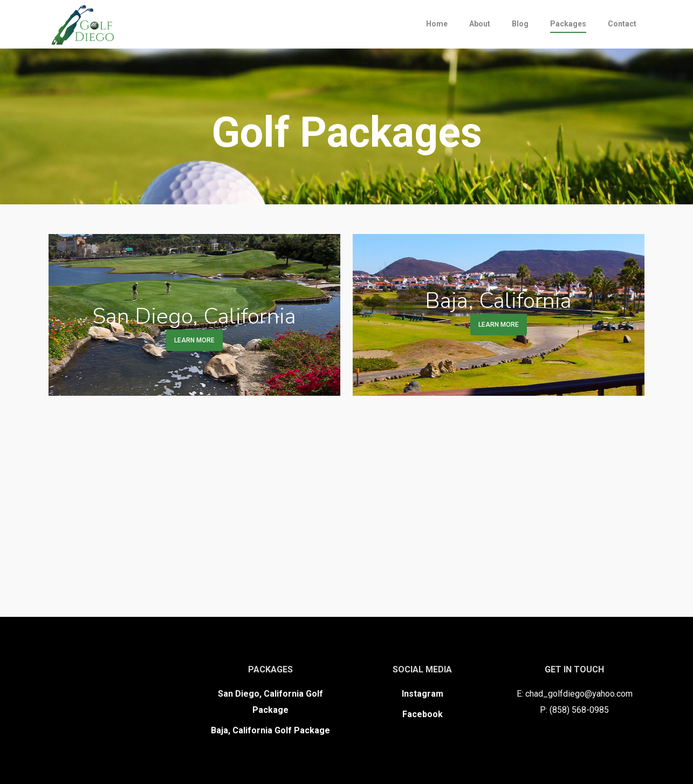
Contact (622, 24)
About (480, 24)
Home (437, 24)
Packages (568, 24)
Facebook (423, 714)
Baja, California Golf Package (270, 730)
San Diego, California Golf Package (270, 702)
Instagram (423, 694)
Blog (520, 24)
